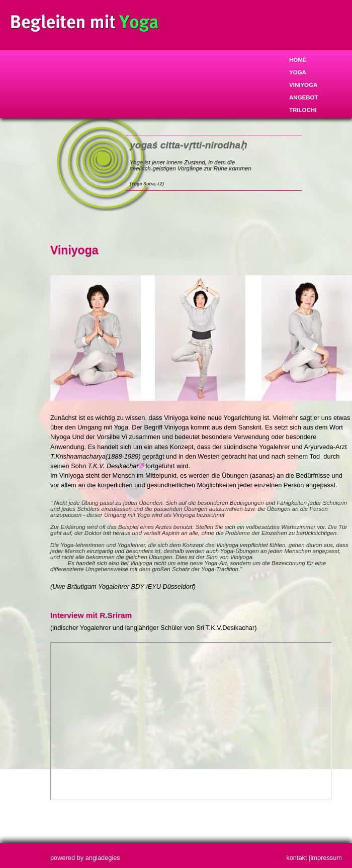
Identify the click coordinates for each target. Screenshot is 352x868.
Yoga (298, 72)
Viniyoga (303, 85)
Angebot (304, 97)
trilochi (303, 110)
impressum (326, 858)
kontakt (296, 858)
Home (298, 60)
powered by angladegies (85, 858)
